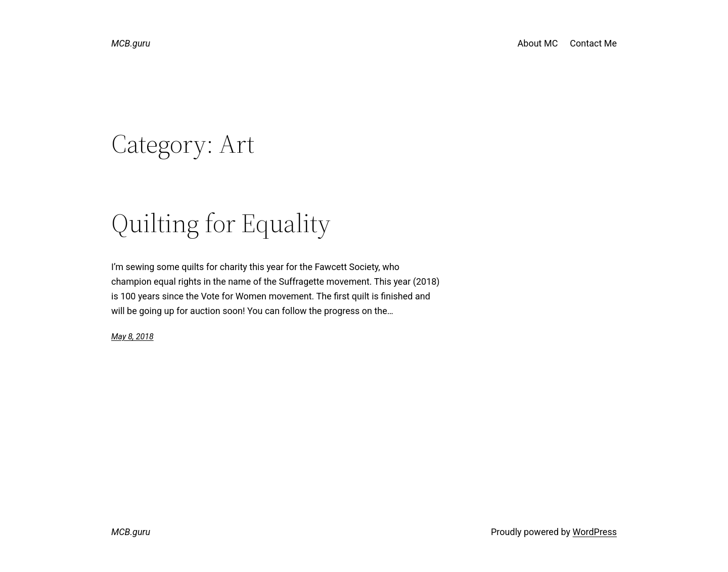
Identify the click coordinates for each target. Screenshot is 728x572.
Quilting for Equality (221, 223)
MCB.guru (131, 43)
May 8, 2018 (132, 337)
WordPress (595, 532)
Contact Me (593, 43)
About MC (538, 43)
